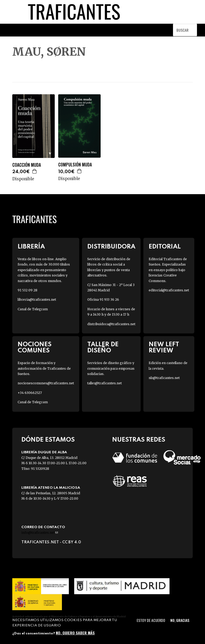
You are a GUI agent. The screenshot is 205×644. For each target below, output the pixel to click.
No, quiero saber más (75, 633)
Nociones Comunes (35, 348)
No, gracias (180, 620)
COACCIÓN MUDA (27, 165)
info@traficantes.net (40, 533)
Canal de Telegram (33, 309)
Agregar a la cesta (35, 171)
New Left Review (164, 348)
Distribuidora (111, 247)
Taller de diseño (103, 348)
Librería (31, 247)
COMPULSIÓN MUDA (75, 165)
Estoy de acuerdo (151, 620)
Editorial (165, 247)
